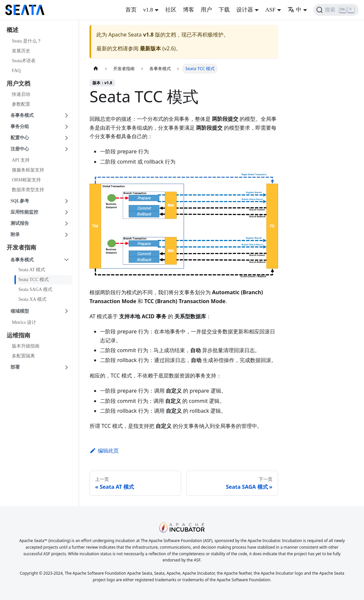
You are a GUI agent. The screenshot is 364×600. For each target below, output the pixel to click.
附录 (15, 235)
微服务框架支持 (28, 170)
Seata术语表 (24, 61)
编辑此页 (104, 451)
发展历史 (21, 51)
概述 (13, 30)
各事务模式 (22, 115)
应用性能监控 (24, 212)
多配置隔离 (23, 356)
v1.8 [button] (148, 10)
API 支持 (21, 160)
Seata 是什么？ (27, 41)
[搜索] (336, 10)
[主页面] (96, 69)
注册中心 (20, 149)
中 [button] (295, 10)
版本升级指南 (26, 346)
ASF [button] (270, 10)
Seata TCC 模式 (34, 280)
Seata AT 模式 (32, 270)
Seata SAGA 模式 (35, 289)
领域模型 (20, 311)
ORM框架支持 (26, 180)
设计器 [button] (245, 10)
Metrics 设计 (24, 322)
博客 (189, 10)
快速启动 (21, 94)
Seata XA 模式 (32, 299)
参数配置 (21, 104)
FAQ (16, 71)
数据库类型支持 (28, 190)
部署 (15, 367)
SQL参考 (20, 201)
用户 (206, 10)
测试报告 (20, 223)
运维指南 (18, 335)
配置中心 (20, 138)
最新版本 (150, 48)
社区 (171, 10)
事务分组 (20, 127)
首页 (131, 10)
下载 (224, 10)
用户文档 (18, 84)
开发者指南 (21, 248)
